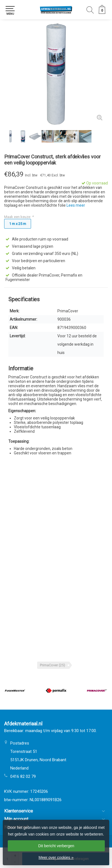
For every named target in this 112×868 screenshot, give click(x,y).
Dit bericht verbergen (56, 846)
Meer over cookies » (56, 857)
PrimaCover (53, 665)
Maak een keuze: (19, 217)
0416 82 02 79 (23, 776)
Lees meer (76, 205)
